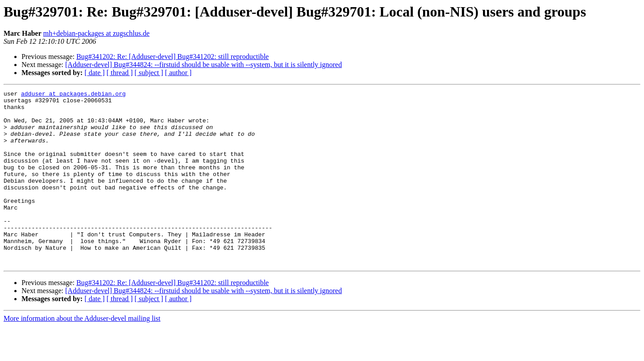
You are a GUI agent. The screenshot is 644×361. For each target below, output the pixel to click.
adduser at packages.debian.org (73, 95)
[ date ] (95, 73)
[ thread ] (120, 73)
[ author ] (178, 73)
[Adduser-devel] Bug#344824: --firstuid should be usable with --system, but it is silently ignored (204, 65)
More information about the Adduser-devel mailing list (82, 353)
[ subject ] (149, 73)
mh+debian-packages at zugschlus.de (97, 33)
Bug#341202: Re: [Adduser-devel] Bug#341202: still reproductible (173, 57)
